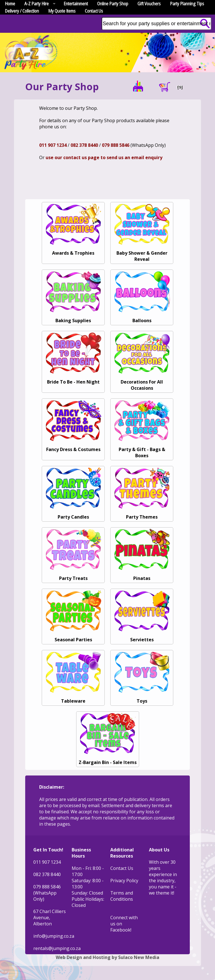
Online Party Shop (113, 4)
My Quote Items (62, 11)
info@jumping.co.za (54, 936)
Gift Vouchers (149, 4)
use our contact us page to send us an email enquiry (104, 157)
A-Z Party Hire (38, 4)
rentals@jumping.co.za (57, 948)
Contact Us (94, 11)
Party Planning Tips (187, 4)
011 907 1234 (53, 145)
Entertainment (76, 4)
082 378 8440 (84, 145)
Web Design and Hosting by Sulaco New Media (107, 957)
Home (10, 4)
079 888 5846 (116, 145)
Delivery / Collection (22, 11)
